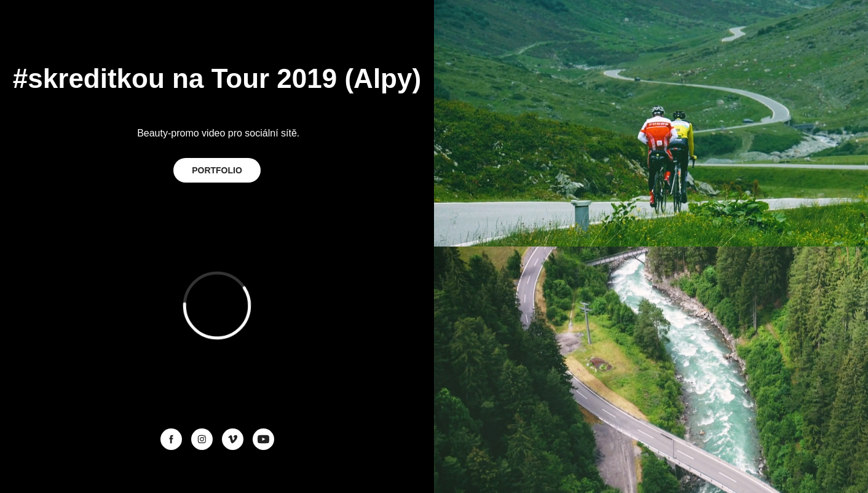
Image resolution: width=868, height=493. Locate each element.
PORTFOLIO (217, 170)
